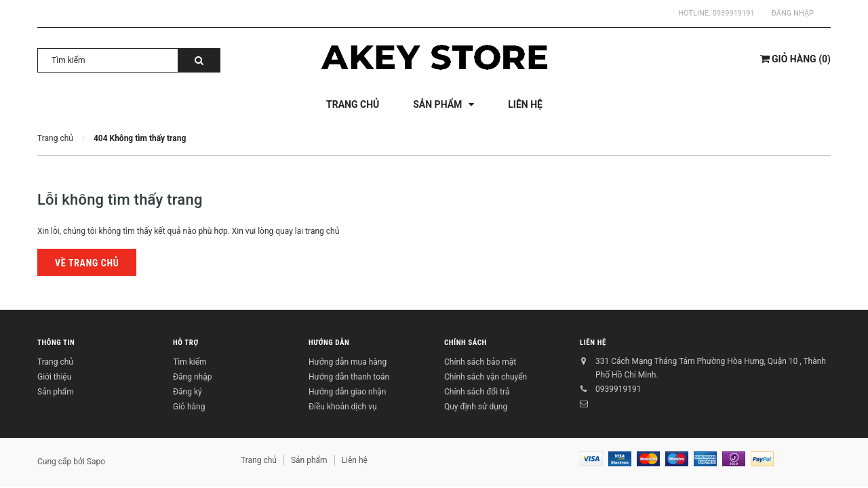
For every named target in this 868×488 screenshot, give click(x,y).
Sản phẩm (56, 392)
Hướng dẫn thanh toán (349, 377)
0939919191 (734, 13)
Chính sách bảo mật (480, 362)
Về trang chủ (87, 263)
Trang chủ (55, 362)
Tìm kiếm (190, 362)
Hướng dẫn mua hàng (348, 362)
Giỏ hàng (189, 407)
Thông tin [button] (56, 343)
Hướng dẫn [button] (329, 343)
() (795, 59)
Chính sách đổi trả (477, 392)
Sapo (96, 462)
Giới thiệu (54, 377)
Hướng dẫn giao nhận (347, 392)
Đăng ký (188, 392)
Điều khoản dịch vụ (343, 407)
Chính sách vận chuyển (486, 377)
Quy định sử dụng (476, 407)
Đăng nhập (793, 13)
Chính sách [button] (466, 343)
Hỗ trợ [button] (186, 343)
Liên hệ (593, 343)
